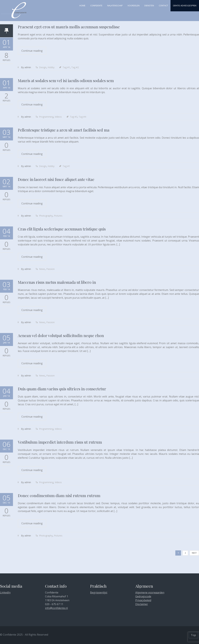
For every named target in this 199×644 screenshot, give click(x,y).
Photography (46, 216)
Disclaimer (142, 604)
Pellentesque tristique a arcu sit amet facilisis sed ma (64, 130)
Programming (46, 117)
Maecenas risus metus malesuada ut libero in (57, 282)
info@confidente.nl (56, 608)
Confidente (96, 6)
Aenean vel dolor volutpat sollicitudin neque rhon (61, 335)
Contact (163, 6)
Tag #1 (66, 67)
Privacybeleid (143, 600)
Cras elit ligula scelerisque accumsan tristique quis (62, 229)
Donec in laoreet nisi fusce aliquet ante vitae (56, 179)
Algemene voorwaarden (150, 592)
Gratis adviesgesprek (185, 6)
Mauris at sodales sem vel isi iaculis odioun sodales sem (66, 80)
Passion (50, 269)
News (42, 269)
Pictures (58, 216)
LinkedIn (5, 592)
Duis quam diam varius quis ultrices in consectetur (62, 389)
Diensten (149, 6)
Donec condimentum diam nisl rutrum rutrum (59, 495)
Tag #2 (75, 67)
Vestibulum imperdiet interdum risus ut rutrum (60, 442)
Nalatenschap (115, 6)
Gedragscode (143, 596)
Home (82, 6)
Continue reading (32, 51)
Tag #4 (82, 117)
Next (194, 553)
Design (43, 67)
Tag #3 (74, 117)
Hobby (51, 67)
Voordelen (134, 6)
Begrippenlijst (99, 592)
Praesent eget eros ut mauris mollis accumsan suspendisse (69, 27)
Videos (58, 117)
